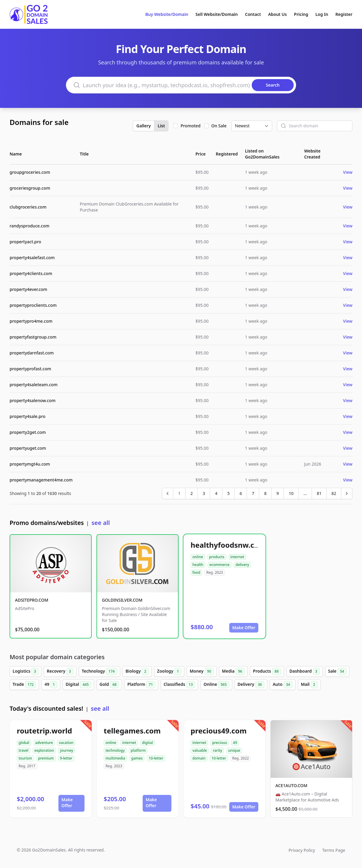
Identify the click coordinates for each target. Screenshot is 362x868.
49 (51, 685)
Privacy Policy (302, 850)
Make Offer (244, 628)
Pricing (301, 14)
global (24, 743)
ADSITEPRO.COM (32, 600)
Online (216, 685)
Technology (99, 671)
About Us (277, 14)
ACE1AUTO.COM (291, 785)
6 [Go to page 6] (241, 493)
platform (138, 750)
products (217, 557)
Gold (109, 685)
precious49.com (219, 731)
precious (220, 743)
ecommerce (220, 565)
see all (101, 523)
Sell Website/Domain (217, 14)
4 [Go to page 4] (216, 493)
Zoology (169, 671)
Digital (78, 685)
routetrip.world (44, 731)
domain (199, 758)
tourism (25, 758)
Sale (337, 671)
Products (267, 671)
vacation (66, 743)
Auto (283, 685)
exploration (44, 750)
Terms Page (334, 850)
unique (234, 750)
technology (115, 750)
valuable (200, 750)
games (137, 758)
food (196, 572)
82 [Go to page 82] (334, 493)
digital (147, 743)
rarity (217, 750)
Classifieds (179, 685)
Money (202, 671)
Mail (309, 685)
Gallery (144, 126)
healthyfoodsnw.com (228, 545)
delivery (242, 565)
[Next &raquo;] (347, 493)
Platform (141, 685)
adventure (44, 743)
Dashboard (305, 671)
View (348, 172)
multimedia (115, 758)
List (161, 126)
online (198, 557)
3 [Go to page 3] (204, 493)
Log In (322, 14)
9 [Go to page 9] (277, 493)
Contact (253, 14)
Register (344, 14)
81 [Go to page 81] (319, 493)
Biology (137, 671)
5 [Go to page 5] (228, 493)
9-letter (66, 758)
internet (237, 557)
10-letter (156, 758)
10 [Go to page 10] (291, 493)
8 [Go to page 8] (265, 493)
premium (46, 758)
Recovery (60, 671)
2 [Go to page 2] (191, 493)
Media (233, 671)
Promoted (190, 126)
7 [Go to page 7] (253, 493)
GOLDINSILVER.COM (122, 600)
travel (24, 750)
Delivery (251, 685)
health (198, 565)
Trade (24, 685)
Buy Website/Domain (167, 14)
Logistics (25, 671)
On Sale (219, 126)
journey (67, 750)
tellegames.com (132, 731)
